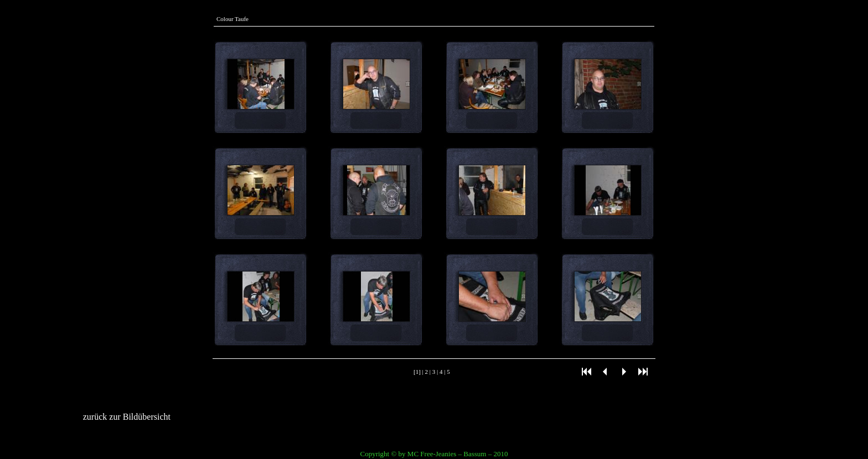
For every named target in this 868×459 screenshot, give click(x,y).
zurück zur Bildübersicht (127, 417)
